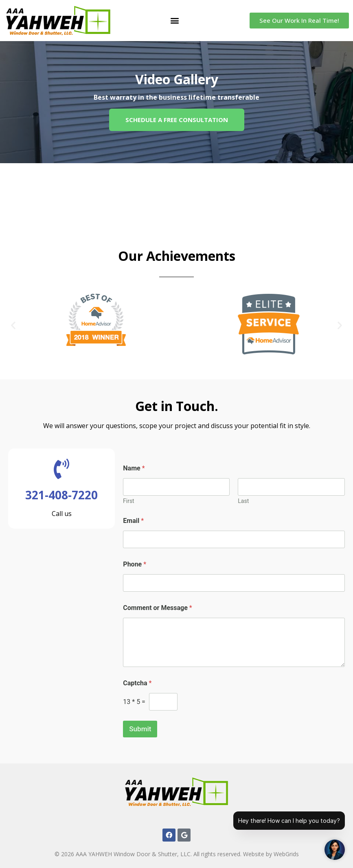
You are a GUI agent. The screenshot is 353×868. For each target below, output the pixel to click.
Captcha (137, 683)
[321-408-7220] (61, 469)
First (129, 501)
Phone (135, 564)
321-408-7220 (61, 495)
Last (244, 501)
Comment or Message (157, 608)
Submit (140, 729)
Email (133, 521)
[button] (175, 21)
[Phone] (234, 583)
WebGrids (286, 854)
